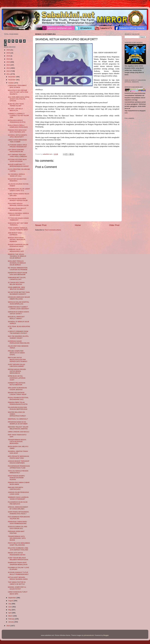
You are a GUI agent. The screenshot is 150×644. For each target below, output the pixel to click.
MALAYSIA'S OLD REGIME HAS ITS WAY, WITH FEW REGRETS (18, 92)
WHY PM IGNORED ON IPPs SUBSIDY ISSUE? (18, 337)
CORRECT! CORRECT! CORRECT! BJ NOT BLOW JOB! (18, 115)
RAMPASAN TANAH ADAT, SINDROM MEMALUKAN (18, 563)
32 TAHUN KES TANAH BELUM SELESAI (16, 283)
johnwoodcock (89, 635)
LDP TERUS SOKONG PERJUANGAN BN (16, 151)
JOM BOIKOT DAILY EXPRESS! (15, 234)
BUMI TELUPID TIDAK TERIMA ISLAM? (16, 105)
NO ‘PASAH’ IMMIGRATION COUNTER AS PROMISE (18, 269)
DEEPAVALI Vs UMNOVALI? (18, 419)
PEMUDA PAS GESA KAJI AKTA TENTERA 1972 (17, 131)
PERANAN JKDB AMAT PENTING (16, 532)
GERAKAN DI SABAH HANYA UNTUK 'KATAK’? (18, 313)
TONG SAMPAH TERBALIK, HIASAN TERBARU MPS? (18, 229)
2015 (8, 62)
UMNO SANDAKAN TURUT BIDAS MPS (18, 593)
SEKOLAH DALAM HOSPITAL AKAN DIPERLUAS (19, 303)
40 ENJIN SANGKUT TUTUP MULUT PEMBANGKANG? (18, 573)
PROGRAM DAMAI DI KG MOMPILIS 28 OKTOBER (18, 423)
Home (78, 225)
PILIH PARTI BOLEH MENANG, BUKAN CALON (18, 204)
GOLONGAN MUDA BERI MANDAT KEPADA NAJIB (18, 199)
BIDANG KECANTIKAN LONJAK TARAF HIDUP (17, 394)
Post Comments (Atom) (53, 230)
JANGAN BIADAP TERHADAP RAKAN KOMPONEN (19, 462)
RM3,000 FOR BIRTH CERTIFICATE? (16, 488)
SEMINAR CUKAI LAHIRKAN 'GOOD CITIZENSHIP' (18, 498)
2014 (8, 65)
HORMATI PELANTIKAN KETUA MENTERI (17, 384)
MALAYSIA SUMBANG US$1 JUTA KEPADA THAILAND (18, 549)
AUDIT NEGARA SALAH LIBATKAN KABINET (16, 365)
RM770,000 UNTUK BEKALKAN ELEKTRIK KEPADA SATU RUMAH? (18, 359)
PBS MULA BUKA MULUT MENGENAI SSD (17, 209)
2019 (8, 53)
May (10, 610)
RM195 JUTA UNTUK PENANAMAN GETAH (17, 554)
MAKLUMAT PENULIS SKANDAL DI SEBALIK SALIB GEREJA (17, 263)
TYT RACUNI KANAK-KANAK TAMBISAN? (18, 219)
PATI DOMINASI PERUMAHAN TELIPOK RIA (19, 518)
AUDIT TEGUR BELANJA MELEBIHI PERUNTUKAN (18, 559)
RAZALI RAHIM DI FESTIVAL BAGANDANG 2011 (18, 398)
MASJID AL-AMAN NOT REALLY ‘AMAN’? (16, 318)
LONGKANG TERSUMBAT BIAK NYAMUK (17, 86)
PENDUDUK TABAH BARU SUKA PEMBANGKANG (17, 523)
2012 (8, 71)
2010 (8, 626)
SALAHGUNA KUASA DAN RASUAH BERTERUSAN (18, 408)
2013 (8, 68)
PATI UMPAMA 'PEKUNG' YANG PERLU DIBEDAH (17, 156)
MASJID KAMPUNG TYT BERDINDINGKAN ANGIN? (18, 165)
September (12, 598)
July (10, 604)
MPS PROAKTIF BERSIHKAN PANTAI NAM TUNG (18, 457)
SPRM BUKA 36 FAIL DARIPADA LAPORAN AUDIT (17, 378)
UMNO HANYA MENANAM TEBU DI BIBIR (17, 141)
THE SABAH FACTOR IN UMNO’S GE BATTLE (17, 583)
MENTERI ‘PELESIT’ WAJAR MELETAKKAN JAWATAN (18, 428)
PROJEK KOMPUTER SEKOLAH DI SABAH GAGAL (16, 353)
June (10, 607)
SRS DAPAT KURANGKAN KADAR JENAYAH (17, 389)
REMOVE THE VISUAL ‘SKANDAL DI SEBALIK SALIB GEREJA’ (17, 256)
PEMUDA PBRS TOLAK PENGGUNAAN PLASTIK (18, 403)
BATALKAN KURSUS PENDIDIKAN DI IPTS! (17, 121)
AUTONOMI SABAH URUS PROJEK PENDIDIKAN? (17, 146)
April (10, 613)
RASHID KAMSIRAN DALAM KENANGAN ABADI (18, 245)
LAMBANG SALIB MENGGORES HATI (16, 250)
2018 (8, 56)
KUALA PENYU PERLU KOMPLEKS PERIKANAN (18, 126)
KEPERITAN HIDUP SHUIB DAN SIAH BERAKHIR (18, 274)
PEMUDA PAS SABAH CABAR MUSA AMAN (19, 483)
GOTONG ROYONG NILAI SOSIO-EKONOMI (17, 160)
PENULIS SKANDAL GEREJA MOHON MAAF (18, 214)
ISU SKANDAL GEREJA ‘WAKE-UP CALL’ (16, 175)
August (11, 601)
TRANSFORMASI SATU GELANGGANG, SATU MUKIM (17, 538)
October (11, 83)
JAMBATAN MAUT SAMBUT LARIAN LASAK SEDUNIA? (18, 308)
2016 (8, 59)
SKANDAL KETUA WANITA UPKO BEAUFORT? (17, 136)
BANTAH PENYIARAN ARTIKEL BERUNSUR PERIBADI (17, 240)
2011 (8, 74)
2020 (8, 50)
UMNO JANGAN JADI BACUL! (19, 432)
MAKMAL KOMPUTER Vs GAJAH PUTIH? (17, 588)
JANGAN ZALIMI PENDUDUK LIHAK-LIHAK (18, 493)
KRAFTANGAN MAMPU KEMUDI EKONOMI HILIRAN (16, 478)
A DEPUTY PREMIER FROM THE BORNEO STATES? (18, 332)
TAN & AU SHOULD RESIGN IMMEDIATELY (18, 472)
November (12, 80)
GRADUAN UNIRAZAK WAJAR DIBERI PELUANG (19, 298)
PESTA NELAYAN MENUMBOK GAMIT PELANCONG (19, 544)
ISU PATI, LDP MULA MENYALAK (15, 110)
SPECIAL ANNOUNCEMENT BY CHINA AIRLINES (18, 508)
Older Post (114, 225)
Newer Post (41, 225)
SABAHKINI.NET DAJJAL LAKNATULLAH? (17, 278)
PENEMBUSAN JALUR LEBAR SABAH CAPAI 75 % (19, 190)
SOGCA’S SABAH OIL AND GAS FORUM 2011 (18, 527)
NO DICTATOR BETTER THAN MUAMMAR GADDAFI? (19, 293)
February (12, 619)
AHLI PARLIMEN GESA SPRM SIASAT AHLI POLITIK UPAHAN (19, 99)
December (12, 77)
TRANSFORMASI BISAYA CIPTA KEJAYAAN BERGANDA (17, 442)
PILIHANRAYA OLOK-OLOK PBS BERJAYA (18, 503)
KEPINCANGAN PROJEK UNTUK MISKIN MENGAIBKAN (17, 371)
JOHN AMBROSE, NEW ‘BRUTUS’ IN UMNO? (16, 288)
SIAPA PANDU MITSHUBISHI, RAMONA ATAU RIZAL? (19, 513)
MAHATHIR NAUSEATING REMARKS (17, 180)
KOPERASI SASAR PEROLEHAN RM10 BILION (19, 342)
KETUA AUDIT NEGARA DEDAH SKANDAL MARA (18, 578)
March (11, 616)
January (11, 622)
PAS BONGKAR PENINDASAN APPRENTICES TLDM (19, 467)
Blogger (106, 635)
